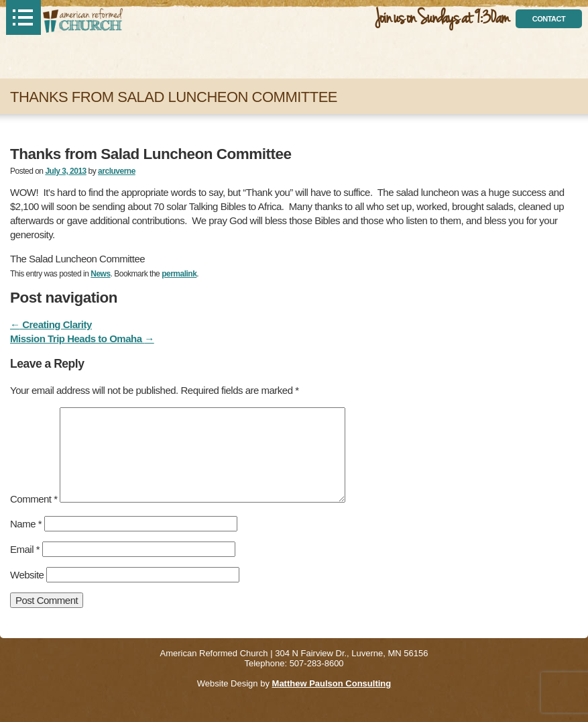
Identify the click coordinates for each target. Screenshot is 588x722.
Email (25, 549)
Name (26, 524)
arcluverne (117, 171)
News (100, 274)
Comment (34, 499)
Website (27, 575)
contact (549, 19)
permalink (179, 274)
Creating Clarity (51, 324)
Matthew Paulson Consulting (332, 683)
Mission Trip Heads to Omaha (82, 339)
